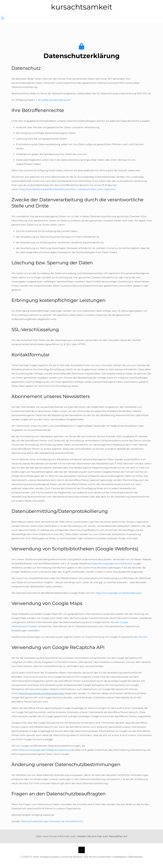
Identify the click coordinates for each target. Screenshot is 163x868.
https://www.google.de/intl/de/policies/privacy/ (44, 750)
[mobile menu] (3, 18)
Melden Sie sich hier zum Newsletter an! (102, 836)
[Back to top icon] (82, 850)
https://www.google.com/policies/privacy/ (119, 593)
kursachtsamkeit (82, 7)
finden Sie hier (139, 637)
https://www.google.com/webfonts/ (111, 563)
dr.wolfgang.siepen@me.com (55, 100)
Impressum (120, 857)
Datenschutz (135, 857)
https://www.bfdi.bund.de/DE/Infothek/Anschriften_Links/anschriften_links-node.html (67, 189)
